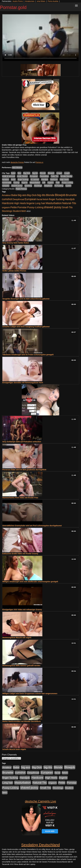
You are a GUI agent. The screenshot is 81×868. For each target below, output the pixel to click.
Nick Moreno (17, 168)
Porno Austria (53, 1)
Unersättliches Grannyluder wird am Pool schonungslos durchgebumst (32, 526)
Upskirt (68, 186)
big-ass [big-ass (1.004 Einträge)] (22, 195)
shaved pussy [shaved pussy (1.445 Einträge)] (53, 207)
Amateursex (30, 1)
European (34, 176)
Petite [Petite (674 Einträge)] (14, 207)
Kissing (16, 183)
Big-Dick (27, 173)
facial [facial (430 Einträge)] (40, 199)
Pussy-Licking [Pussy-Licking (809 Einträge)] (35, 207)
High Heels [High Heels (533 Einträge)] (20, 203)
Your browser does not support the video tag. (40, 38)
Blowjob (51, 173)
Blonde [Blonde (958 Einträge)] (50, 195)
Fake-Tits (55, 176)
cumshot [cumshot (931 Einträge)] (7, 199)
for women (35, 179)
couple (67, 173)
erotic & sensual (9, 176)
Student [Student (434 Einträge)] (17, 211)
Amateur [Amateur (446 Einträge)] (6, 195)
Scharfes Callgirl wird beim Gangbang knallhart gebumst (26, 327)
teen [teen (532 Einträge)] (24, 211)
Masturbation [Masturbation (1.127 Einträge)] (54, 203)
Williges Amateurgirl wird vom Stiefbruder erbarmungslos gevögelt (30, 582)
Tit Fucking (59, 186)
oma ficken (41, 1)
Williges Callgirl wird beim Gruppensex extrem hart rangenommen (30, 694)
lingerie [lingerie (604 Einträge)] (30, 203)
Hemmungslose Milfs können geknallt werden (21, 666)
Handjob (45, 179)
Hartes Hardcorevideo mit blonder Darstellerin (22, 721)
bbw (19, 173)
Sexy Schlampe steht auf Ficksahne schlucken (22, 442)
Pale (58, 183)
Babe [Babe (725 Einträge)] (14, 195)
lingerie (25, 183)
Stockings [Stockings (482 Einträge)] (7, 211)
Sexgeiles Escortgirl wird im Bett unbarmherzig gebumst (26, 299)
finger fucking (23, 179)
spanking (28, 186)
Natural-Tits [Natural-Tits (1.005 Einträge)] (69, 203)
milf (44, 183)
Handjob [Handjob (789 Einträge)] (70, 199)
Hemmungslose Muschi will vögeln (17, 638)
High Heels (64, 179)
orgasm (51, 183)
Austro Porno (18, 1)
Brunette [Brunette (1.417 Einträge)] (71, 195)
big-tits (35, 173)
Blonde (43, 173)
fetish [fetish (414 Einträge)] (46, 199)
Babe (13, 173)
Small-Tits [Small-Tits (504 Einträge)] (67, 207)
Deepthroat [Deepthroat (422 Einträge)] (18, 199)
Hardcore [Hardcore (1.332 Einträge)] (8, 203)
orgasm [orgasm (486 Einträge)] (6, 207)
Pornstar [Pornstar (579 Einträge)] (22, 207)
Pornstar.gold (13, 7)
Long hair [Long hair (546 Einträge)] (40, 203)
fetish (13, 179)
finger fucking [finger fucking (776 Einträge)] (57, 199)
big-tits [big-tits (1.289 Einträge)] (41, 195)
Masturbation (35, 183)
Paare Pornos (21, 189)
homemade (7, 183)
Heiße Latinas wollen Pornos (14, 271)
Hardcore (54, 179)
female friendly (66, 176)
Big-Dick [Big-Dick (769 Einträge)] (32, 195)
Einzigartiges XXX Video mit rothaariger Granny (22, 610)
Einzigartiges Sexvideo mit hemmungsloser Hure (23, 383)
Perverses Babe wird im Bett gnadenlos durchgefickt (24, 470)
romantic (6, 186)
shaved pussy (17, 186)
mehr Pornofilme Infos (10, 157)
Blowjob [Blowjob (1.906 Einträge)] (60, 195)
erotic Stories (22, 176)
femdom (6, 179)
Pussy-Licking (67, 183)
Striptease (48, 186)
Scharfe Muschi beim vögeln (14, 749)
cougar (59, 173)
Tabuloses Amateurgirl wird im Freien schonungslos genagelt (28, 355)
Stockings (38, 186)
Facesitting (44, 176)
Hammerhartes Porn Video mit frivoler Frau (20, 498)
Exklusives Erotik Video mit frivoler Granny (20, 554)
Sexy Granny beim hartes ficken (16, 243)
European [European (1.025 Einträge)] (31, 199)
